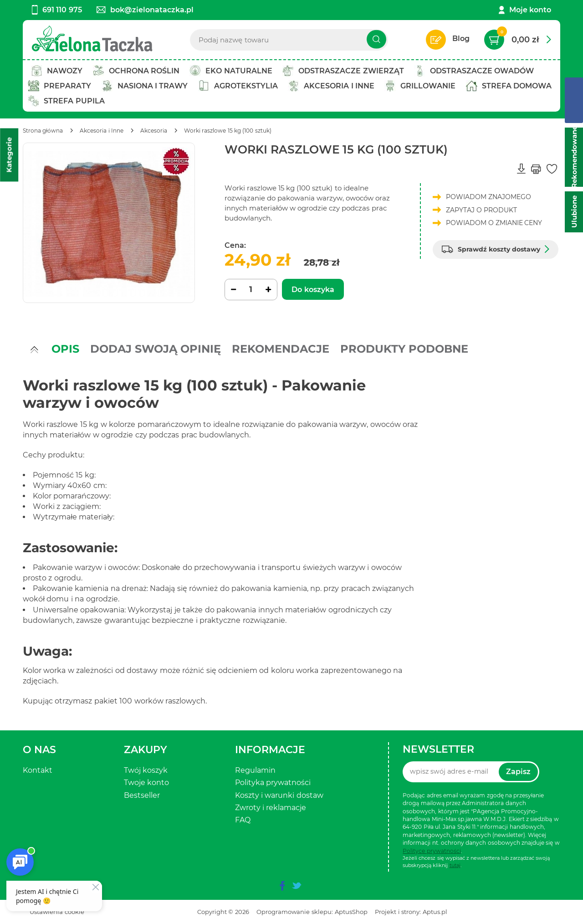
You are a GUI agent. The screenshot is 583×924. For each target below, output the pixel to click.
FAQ (243, 820)
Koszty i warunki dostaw (279, 795)
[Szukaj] (376, 39)
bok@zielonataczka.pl (145, 10)
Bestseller (142, 795)
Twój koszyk (146, 770)
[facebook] (282, 886)
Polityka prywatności (273, 783)
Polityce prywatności (432, 851)
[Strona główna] (43, 131)
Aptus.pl (435, 912)
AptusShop (351, 912)
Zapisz (518, 772)
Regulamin (255, 770)
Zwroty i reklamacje (271, 808)
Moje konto (530, 10)
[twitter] (297, 886)
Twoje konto (146, 783)
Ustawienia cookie (57, 912)
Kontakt (38, 770)
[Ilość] (251, 290)
